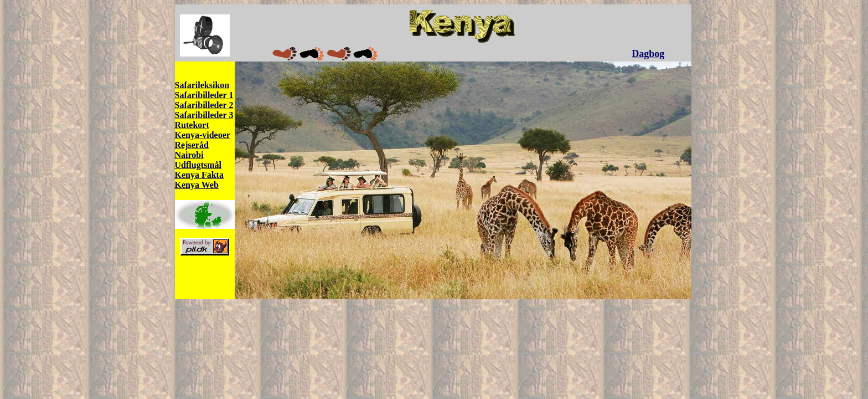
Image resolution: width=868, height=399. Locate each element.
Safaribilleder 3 (204, 115)
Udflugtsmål (198, 165)
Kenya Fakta (199, 175)
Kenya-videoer (203, 135)
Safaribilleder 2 (204, 105)
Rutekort (192, 125)
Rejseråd (192, 145)
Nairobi (189, 155)
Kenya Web (197, 185)
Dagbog (648, 54)
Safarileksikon (202, 85)
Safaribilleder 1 (204, 95)
